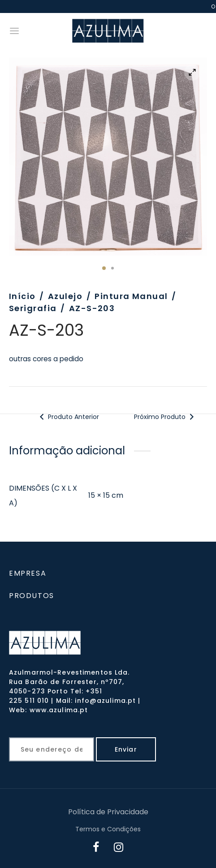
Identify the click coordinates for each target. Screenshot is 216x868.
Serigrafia (33, 308)
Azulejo (65, 296)
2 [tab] (112, 268)
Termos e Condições (108, 829)
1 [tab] (104, 268)
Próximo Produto (165, 417)
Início (22, 296)
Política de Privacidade (108, 812)
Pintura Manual (131, 296)
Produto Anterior (68, 417)
